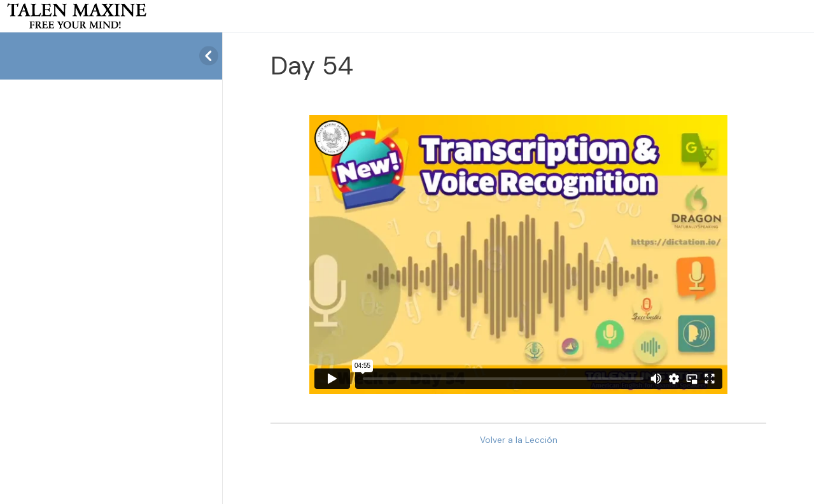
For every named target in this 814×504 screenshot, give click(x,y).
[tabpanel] (518, 255)
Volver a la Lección (519, 440)
